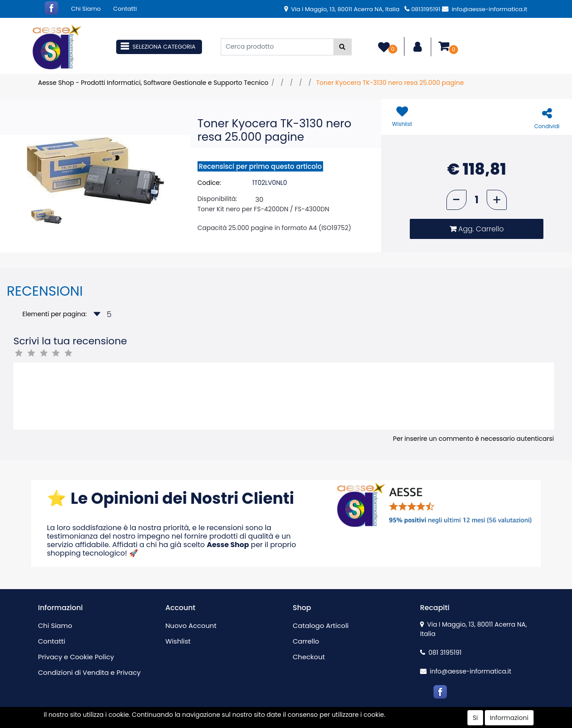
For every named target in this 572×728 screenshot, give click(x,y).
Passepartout (305, 723)
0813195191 (422, 9)
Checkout (309, 657)
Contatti (125, 9)
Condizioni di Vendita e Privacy (89, 672)
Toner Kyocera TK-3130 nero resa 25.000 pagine (390, 83)
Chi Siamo (86, 9)
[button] (343, 47)
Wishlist (178, 641)
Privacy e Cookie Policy (76, 657)
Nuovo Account (191, 625)
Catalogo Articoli (321, 625)
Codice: (209, 183)
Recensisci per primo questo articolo (260, 166)
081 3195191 (441, 653)
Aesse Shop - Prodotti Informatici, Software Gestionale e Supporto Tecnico (153, 83)
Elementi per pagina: (55, 314)
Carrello (306, 641)
